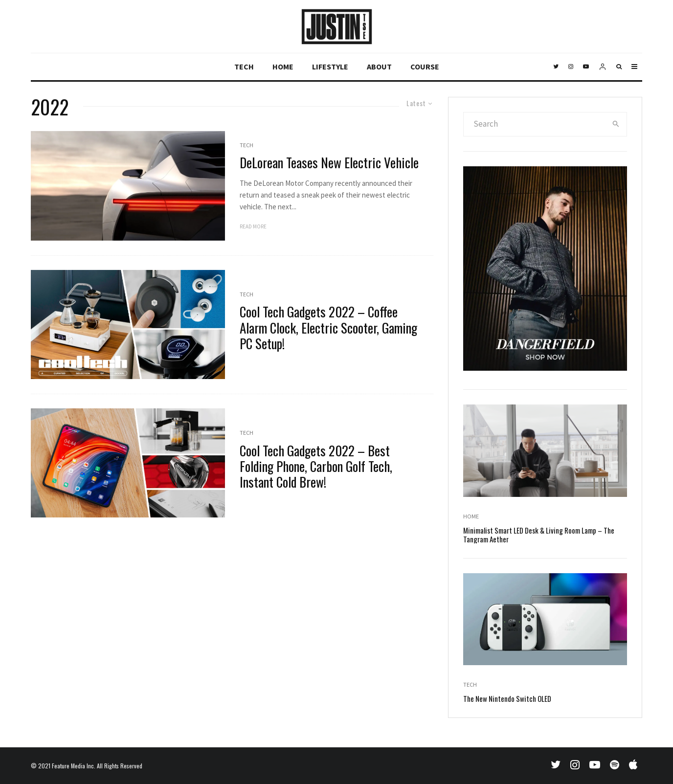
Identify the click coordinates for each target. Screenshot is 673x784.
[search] (616, 124)
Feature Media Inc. (74, 766)
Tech (244, 67)
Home (283, 67)
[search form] (535, 124)
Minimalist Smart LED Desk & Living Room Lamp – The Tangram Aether (539, 537)
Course (425, 67)
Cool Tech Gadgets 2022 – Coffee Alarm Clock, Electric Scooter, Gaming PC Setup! (328, 327)
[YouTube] (586, 67)
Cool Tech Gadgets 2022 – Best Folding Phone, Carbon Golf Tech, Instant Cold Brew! (316, 466)
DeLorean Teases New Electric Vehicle (329, 162)
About (379, 67)
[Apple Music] (633, 764)
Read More (253, 226)
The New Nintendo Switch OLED (507, 700)
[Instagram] (571, 67)
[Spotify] (615, 764)
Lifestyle (330, 67)
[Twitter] (556, 67)
